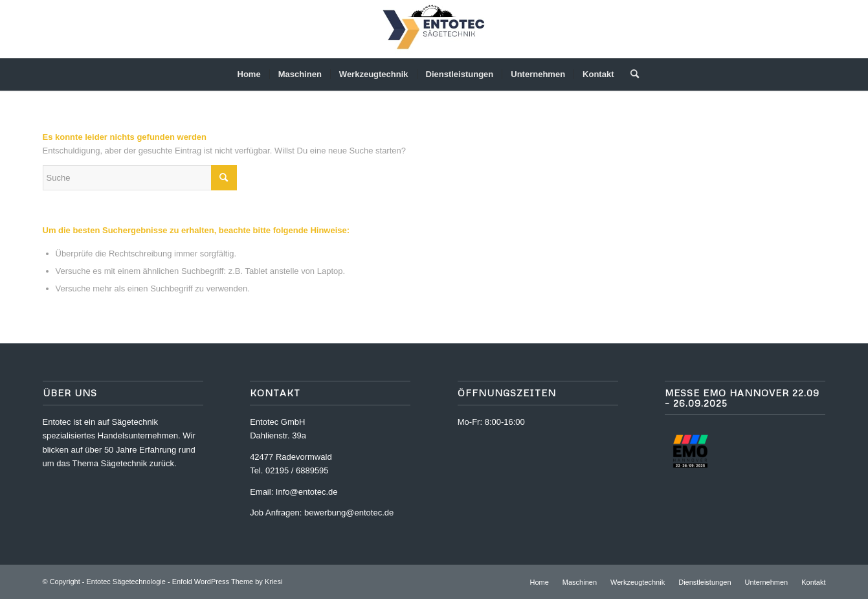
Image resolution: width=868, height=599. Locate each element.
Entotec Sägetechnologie (126, 582)
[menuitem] (249, 74)
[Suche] (630, 74)
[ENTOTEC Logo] (434, 29)
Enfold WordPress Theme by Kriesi (228, 582)
